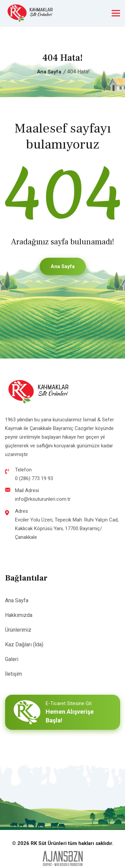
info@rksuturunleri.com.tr (43, 499)
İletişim (13, 674)
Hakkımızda (19, 615)
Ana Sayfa (49, 72)
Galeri (12, 659)
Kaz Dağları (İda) (24, 644)
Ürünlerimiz (18, 630)
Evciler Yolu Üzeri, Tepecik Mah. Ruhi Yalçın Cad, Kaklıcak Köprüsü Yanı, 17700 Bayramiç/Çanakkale (67, 528)
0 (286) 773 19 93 (34, 478)
